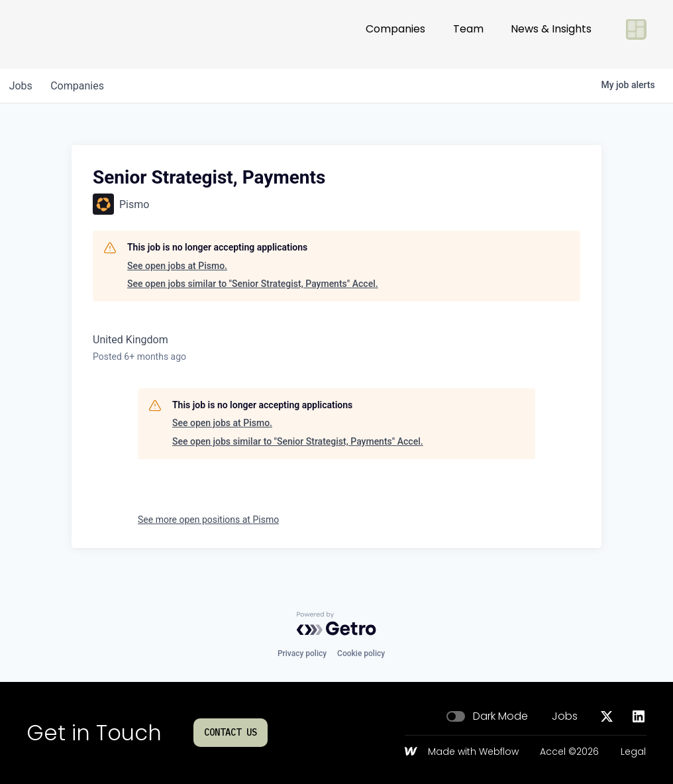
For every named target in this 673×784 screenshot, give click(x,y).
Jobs (565, 716)
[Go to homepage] (70, 34)
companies (82, 86)
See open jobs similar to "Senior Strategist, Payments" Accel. (253, 284)
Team (468, 34)
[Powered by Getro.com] (336, 624)
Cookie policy (361, 653)
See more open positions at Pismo (208, 520)
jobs (22, 86)
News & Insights (551, 34)
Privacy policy (302, 653)
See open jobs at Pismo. (177, 266)
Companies (395, 34)
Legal (633, 752)
